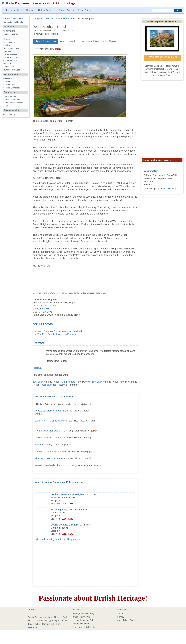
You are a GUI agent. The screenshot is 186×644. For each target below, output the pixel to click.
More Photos (109, 41)
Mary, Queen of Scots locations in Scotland (60, 331)
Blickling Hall (9, 79)
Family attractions (11, 48)
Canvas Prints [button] (66, 10)
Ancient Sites (9, 42)
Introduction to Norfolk (13, 22)
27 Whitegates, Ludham (64, 510)
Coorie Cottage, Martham (64, 525)
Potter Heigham (167, 189)
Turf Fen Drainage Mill (46, 451)
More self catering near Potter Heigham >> (58, 539)
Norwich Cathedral (11, 88)
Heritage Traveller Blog (83, 614)
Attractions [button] (17, 10)
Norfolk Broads (10, 97)
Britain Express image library (93, 293)
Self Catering (9, 115)
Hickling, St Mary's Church (48, 458)
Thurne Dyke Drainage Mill (48, 431)
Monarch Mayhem (81, 624)
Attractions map (11, 34)
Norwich (7, 82)
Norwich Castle (10, 85)
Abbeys (6, 39)
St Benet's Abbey (43, 445)
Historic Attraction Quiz (83, 620)
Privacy (121, 617)
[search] (163, 10)
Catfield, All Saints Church (48, 438)
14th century (69, 382)
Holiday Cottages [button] (47, 10)
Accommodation (91, 41)
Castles (6, 45)
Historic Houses (10, 61)
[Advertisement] (118, 410)
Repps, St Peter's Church (48, 411)
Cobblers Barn (151, 171)
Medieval (37, 368)
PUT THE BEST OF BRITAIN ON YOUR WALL (162, 58)
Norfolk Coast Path (11, 100)
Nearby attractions (69, 41)
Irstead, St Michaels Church (49, 465)
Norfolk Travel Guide (13, 18)
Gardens (7, 51)
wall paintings (49, 385)
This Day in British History (85, 627)
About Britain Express (127, 620)
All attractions (9, 31)
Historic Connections (45, 41)
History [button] (30, 10)
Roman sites (9, 67)
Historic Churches (11, 57)
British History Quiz (81, 617)
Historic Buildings (11, 54)
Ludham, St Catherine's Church (51, 421)
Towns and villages (11, 70)
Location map (40, 309)
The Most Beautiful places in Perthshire (58, 334)
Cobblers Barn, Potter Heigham (68, 494)
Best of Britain (84, 10)
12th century (39, 382)
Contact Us (122, 614)
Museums (7, 64)
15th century (98, 382)
